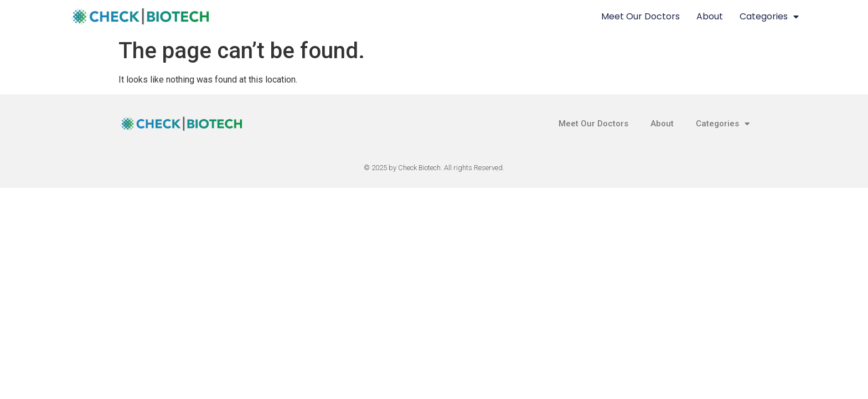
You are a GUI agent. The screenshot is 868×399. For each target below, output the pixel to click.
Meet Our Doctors (640, 16)
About (710, 16)
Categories (769, 17)
